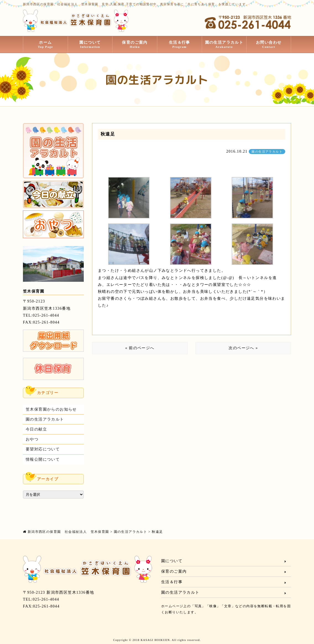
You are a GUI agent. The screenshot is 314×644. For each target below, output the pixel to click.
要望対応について (43, 449)
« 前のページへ (140, 348)
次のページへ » (243, 348)
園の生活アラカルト (224, 45)
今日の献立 (36, 429)
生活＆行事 (180, 45)
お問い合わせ (269, 45)
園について (90, 45)
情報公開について (43, 459)
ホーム (45, 45)
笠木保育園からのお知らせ (51, 409)
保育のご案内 (135, 45)
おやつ (32, 439)
